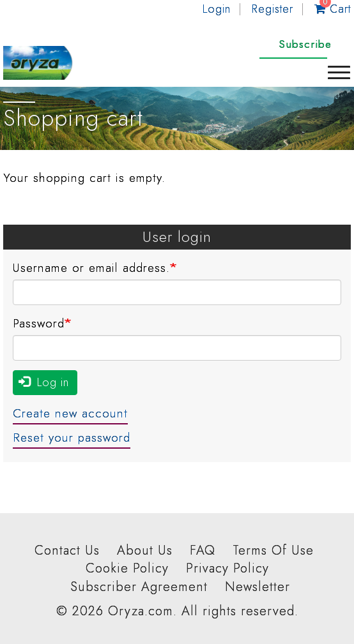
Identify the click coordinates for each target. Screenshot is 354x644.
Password (39, 323)
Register (273, 9)
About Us (145, 551)
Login (217, 9)
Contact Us (67, 551)
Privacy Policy (227, 569)
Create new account (70, 413)
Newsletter (258, 587)
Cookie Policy (127, 569)
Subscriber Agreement (139, 587)
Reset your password (72, 438)
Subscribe (305, 44)
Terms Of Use (273, 551)
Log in (44, 382)
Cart (333, 9)
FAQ (203, 551)
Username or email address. (91, 268)
